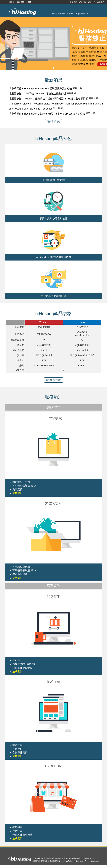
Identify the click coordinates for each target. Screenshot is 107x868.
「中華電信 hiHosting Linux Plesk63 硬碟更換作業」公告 (41, 89)
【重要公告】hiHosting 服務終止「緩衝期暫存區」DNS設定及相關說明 (48, 99)
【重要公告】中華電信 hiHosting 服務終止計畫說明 (37, 94)
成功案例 (17, 493)
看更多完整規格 (53, 380)
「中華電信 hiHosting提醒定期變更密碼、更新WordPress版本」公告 (47, 114)
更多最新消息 (53, 121)
